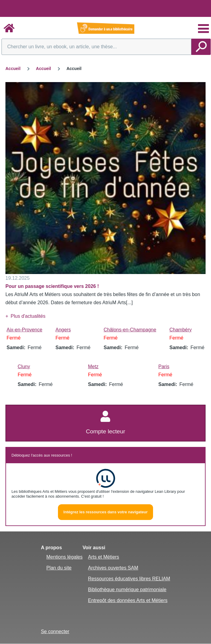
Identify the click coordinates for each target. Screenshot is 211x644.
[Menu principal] (203, 29)
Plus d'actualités (28, 316)
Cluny (24, 367)
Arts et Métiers (103, 557)
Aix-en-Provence (24, 330)
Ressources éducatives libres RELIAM (129, 579)
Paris (164, 367)
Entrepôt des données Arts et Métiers (128, 600)
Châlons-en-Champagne (130, 330)
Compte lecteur (105, 431)
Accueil (13, 69)
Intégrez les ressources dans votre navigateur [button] (105, 512)
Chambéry (181, 330)
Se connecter (55, 631)
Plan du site (59, 568)
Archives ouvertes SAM (113, 568)
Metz (93, 367)
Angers (63, 330)
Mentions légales (64, 557)
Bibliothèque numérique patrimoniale (127, 590)
